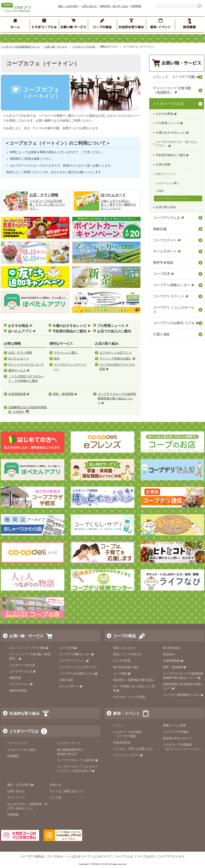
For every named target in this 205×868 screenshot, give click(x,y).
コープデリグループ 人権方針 (78, 760)
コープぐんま (124, 857)
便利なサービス (166, 174)
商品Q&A (169, 654)
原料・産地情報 (175, 667)
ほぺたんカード (19, 359)
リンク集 (55, 798)
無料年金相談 (163, 262)
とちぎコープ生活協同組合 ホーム (20, 47)
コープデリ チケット (171, 296)
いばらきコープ (80, 857)
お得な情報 (163, 164)
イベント (119, 726)
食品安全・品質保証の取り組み (135, 680)
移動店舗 (160, 229)
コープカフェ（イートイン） (175, 198)
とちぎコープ (102, 857)
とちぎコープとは (24, 731)
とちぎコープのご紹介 (21, 750)
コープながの (145, 857)
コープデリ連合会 (32, 857)
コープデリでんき (169, 218)
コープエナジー (167, 240)
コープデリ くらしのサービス (174, 310)
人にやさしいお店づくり (116, 353)
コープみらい (57, 857)
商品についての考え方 (127, 654)
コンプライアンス (68, 743)
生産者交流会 (122, 743)
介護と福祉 (162, 334)
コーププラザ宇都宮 (176, 732)
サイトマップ (16, 798)
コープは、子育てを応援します (133, 749)
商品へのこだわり (125, 648)
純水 (57, 359)
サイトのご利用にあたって (67, 791)
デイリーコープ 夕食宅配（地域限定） (172, 90)
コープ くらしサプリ (128, 755)
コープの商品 (125, 636)
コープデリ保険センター (174, 285)
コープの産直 (122, 661)
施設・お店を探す (68, 6)
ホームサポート (167, 251)
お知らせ (55, 785)
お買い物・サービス (56, 47)
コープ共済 (164, 274)
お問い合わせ (89, 6)
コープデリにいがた (172, 857)
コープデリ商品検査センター (183, 695)
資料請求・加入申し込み (114, 6)
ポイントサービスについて (26, 365)
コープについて (17, 743)
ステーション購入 (66, 353)
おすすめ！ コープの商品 (129, 697)
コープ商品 (122, 674)
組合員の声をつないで (177, 738)
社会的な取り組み (25, 714)
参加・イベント (126, 714)
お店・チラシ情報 (20, 353)
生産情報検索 (173, 661)
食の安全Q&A (172, 648)
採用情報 (136, 6)
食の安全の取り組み (126, 667)
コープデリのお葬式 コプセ (176, 323)
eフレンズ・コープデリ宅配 (176, 77)
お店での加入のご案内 (114, 331)
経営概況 (13, 756)
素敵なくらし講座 (174, 726)
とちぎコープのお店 (84, 47)
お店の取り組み (166, 207)
